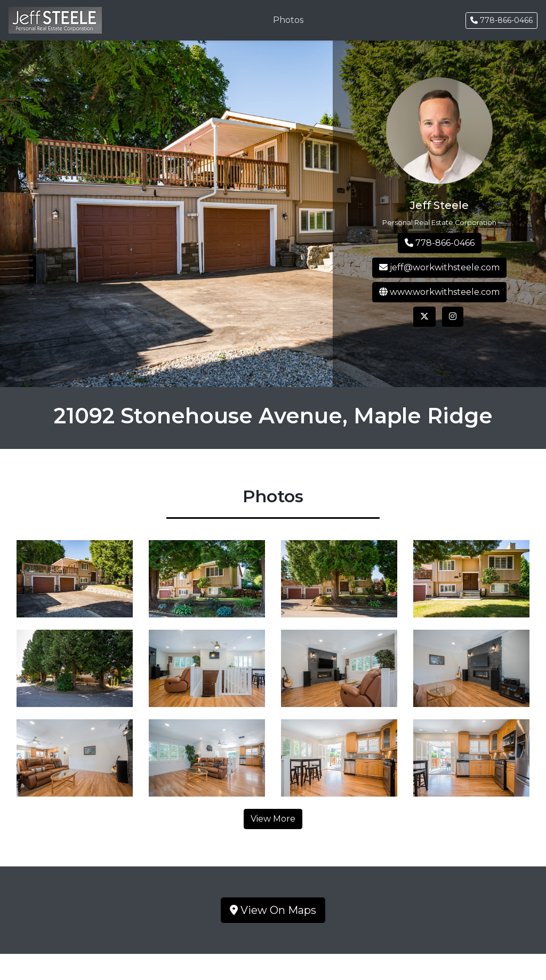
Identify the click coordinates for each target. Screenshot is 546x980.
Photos (288, 20)
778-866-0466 (501, 20)
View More (273, 819)
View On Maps (273, 910)
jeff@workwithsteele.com (439, 267)
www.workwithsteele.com (439, 292)
